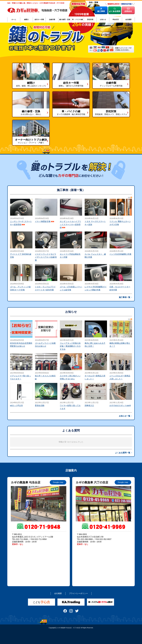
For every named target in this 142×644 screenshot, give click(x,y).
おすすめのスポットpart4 (120, 405)
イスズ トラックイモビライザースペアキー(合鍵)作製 (46, 257)
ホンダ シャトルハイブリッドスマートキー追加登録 (70, 224)
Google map (58, 482)
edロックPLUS (16, 405)
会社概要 (58, 593)
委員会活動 (40, 405)
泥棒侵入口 (89, 405)
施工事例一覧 (125, 297)
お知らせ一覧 (125, 416)
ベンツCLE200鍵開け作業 (120, 254)
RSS (130, 197)
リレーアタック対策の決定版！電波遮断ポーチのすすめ (70, 346)
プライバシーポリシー (78, 593)
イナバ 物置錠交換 (43, 221)
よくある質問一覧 (123, 453)
